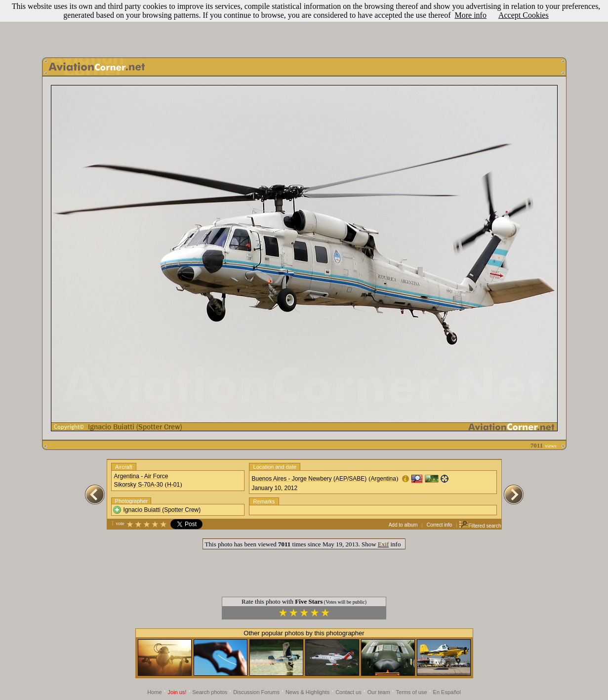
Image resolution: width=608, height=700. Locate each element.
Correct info (440, 525)
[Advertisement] (304, 26)
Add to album (403, 525)
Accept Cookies (524, 15)
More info (470, 15)
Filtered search (480, 526)
